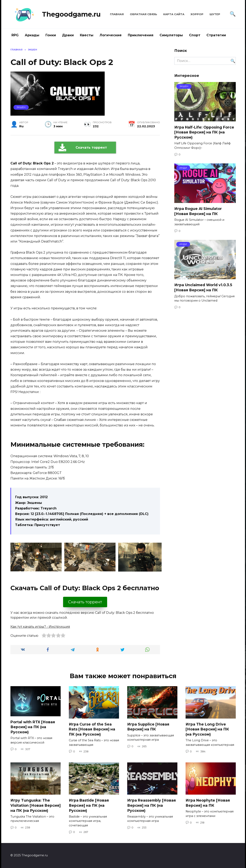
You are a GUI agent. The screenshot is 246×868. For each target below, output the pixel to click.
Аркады (32, 35)
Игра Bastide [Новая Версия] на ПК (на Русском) (89, 805)
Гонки (51, 35)
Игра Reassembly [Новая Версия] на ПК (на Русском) (151, 805)
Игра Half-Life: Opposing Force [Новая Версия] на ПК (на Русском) (204, 132)
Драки (68, 35)
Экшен (21, 107)
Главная (117, 14)
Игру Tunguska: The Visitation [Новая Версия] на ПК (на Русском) (36, 805)
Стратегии (216, 35)
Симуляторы (171, 35)
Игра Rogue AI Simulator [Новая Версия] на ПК (198, 211)
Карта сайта (174, 14)
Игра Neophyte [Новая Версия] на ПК (208, 803)
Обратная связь (143, 14)
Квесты (87, 35)
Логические (111, 35)
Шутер (215, 14)
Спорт (195, 35)
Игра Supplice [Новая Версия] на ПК (148, 727)
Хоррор (197, 14)
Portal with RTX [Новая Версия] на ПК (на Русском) (33, 727)
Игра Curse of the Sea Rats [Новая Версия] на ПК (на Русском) (92, 729)
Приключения (141, 35)
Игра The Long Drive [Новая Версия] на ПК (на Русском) (207, 729)
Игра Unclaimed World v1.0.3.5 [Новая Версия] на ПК (203, 287)
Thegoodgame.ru (71, 14)
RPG (15, 35)
